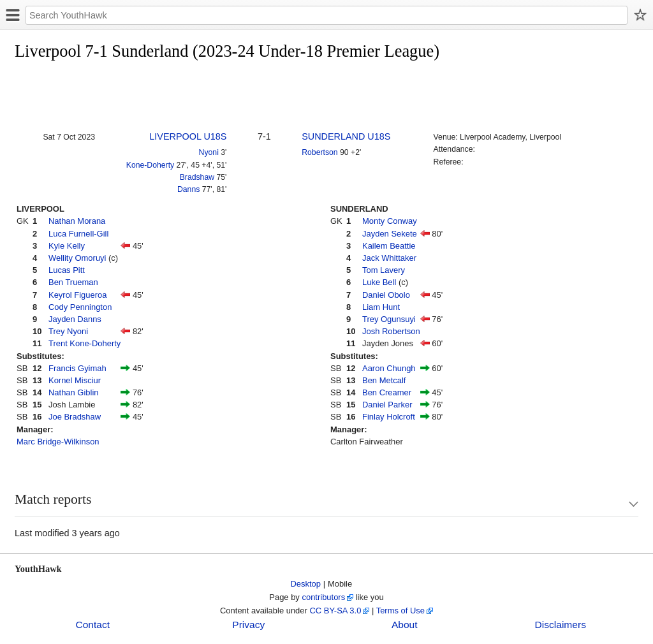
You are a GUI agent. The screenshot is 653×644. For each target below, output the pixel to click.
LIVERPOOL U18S (188, 136)
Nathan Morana (77, 221)
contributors (323, 597)
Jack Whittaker (389, 258)
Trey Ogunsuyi (389, 319)
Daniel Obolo (386, 295)
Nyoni (209, 152)
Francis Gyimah (77, 368)
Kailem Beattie (389, 246)
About (405, 625)
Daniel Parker (387, 405)
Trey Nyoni (68, 331)
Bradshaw (197, 177)
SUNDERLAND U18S (346, 136)
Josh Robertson (391, 331)
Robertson (319, 152)
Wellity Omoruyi (77, 258)
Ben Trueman (73, 282)
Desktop (306, 584)
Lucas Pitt (67, 270)
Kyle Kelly (67, 246)
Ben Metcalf (384, 380)
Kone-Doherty (150, 165)
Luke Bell (379, 282)
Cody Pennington (80, 307)
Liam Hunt (381, 307)
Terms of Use (400, 611)
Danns (188, 189)
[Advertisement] (247, 97)
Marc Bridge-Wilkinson (58, 442)
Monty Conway (390, 221)
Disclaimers (561, 625)
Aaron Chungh (389, 368)
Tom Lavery (384, 270)
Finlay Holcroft (389, 417)
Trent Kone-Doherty (84, 343)
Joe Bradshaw (75, 417)
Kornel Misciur (75, 380)
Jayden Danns (75, 319)
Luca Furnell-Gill (78, 234)
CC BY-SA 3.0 (335, 611)
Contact (92, 625)
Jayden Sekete (390, 234)
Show (621, 504)
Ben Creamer (387, 392)
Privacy (248, 625)
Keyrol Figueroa (77, 295)
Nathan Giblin (73, 392)
